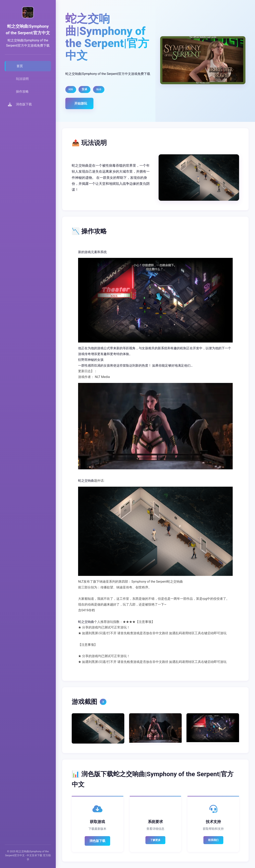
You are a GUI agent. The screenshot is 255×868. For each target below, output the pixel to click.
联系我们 (213, 840)
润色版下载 (97, 841)
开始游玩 (81, 103)
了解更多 (155, 840)
